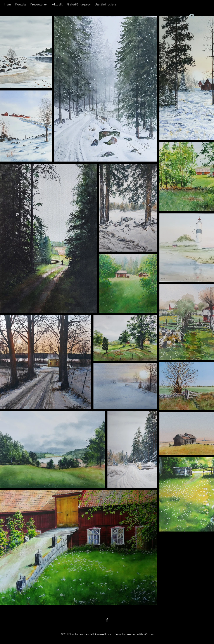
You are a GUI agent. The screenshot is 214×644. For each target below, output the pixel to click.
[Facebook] (107, 620)
